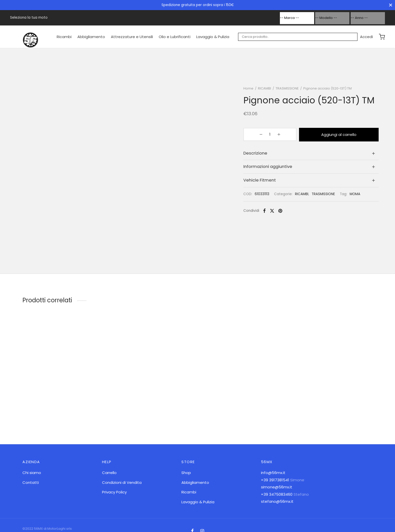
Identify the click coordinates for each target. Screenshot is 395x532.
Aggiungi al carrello (327, 136)
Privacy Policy (114, 492)
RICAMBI (267, 90)
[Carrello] (382, 37)
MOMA (358, 195)
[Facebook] (267, 212)
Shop (186, 473)
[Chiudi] (391, 5)
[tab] (312, 154)
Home (251, 90)
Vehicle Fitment (262, 181)
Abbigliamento (91, 37)
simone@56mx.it (277, 487)
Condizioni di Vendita (122, 482)
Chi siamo (32, 473)
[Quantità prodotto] (259, 136)
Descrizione (258, 154)
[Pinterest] (283, 212)
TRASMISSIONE (290, 90)
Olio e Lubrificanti (175, 37)
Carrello (109, 473)
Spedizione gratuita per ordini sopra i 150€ (198, 5)
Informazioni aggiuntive (271, 168)
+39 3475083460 (277, 494)
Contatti (31, 482)
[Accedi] (366, 37)
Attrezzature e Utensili (132, 37)
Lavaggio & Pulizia (213, 37)
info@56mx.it (273, 473)
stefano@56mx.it (277, 501)
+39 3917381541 (275, 480)
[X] (275, 212)
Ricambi (64, 37)
